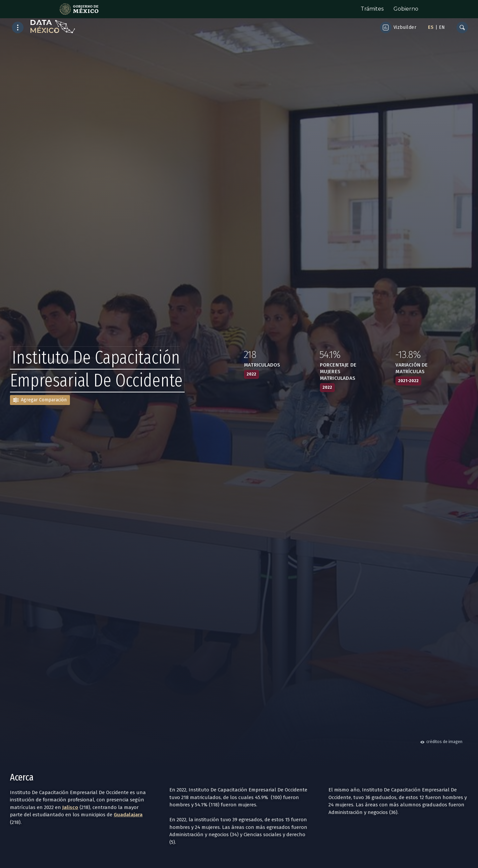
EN (442, 27)
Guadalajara (128, 815)
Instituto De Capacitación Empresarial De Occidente (96, 369)
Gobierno (406, 9)
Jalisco (70, 807)
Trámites (372, 9)
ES (431, 27)
